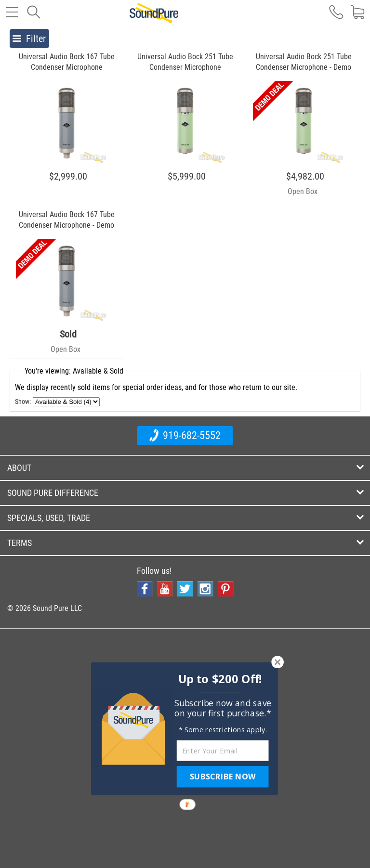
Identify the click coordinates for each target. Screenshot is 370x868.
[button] (220, 679)
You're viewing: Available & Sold (74, 371)
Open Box (303, 191)
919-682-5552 (185, 435)
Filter (29, 39)
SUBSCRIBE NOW (223, 777)
